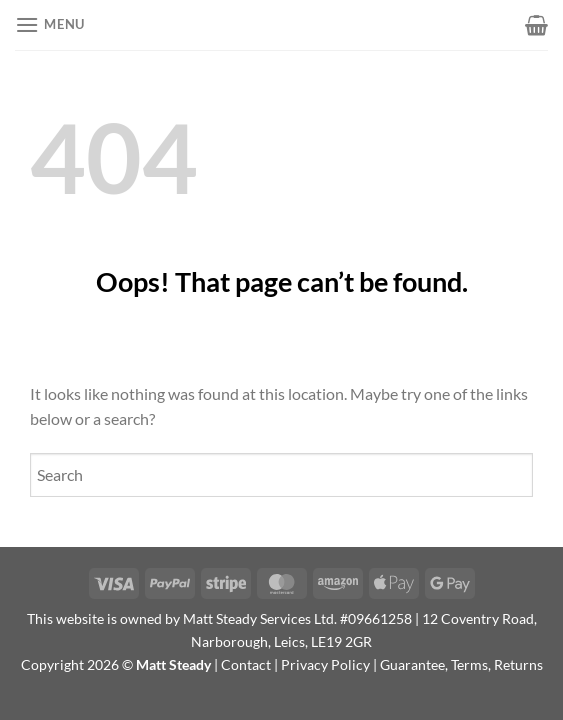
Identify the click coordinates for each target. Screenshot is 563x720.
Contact (246, 664)
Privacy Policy (325, 664)
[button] (50, 24)
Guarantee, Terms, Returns (461, 664)
